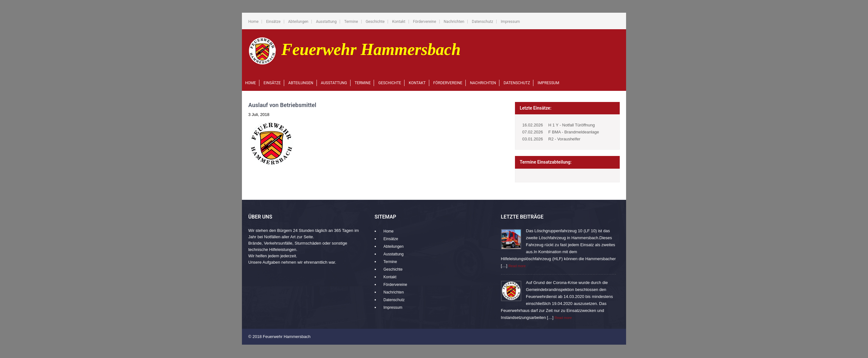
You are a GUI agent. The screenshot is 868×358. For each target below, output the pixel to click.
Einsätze (273, 22)
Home (253, 22)
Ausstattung (326, 22)
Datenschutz (482, 22)
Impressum (510, 22)
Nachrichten (454, 22)
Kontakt (399, 22)
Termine (351, 22)
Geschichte (375, 22)
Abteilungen (298, 22)
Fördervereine (425, 22)
